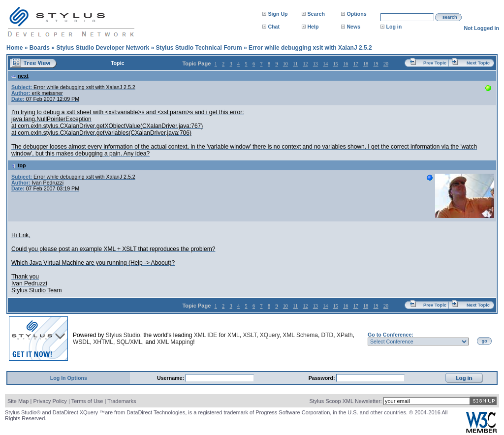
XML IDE (206, 335)
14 (325, 64)
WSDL (81, 342)
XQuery (270, 335)
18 (366, 64)
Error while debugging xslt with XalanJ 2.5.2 (310, 48)
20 (386, 64)
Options (356, 14)
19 (376, 64)
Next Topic (478, 63)
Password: (323, 378)
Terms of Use (87, 401)
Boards (40, 48)
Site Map (18, 401)
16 (346, 64)
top (19, 165)
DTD (328, 335)
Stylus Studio (123, 335)
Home (15, 48)
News (353, 27)
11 (295, 64)
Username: (171, 378)
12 (305, 64)
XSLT (250, 335)
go (485, 341)
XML (234, 335)
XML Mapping (175, 342)
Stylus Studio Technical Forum (199, 48)
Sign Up (278, 14)
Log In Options (69, 378)
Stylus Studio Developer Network (103, 48)
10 (285, 64)
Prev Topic (435, 63)
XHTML (103, 342)
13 (315, 64)
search (450, 17)
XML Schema (300, 335)
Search (316, 14)
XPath (345, 335)
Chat (274, 27)
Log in (394, 27)
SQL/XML (129, 342)
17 (356, 64)
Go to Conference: (391, 335)
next (20, 76)
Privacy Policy (50, 401)
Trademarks (122, 401)
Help (313, 27)
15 (336, 64)
